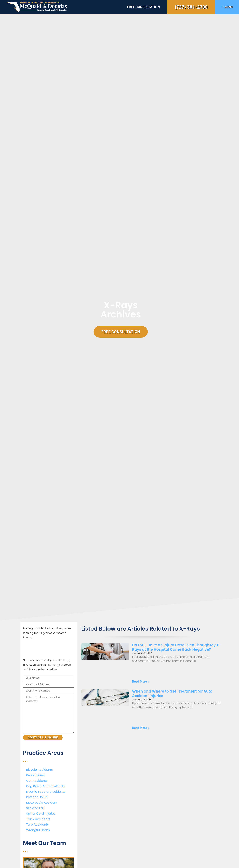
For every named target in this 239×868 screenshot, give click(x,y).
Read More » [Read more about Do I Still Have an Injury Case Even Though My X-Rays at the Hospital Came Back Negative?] (141, 681)
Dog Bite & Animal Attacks (46, 786)
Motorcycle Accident (42, 803)
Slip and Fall (35, 808)
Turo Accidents (37, 825)
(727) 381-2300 (191, 7)
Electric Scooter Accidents (46, 792)
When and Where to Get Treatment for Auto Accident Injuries (172, 694)
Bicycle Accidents (39, 770)
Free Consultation (143, 7)
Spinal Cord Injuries (41, 814)
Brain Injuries (36, 775)
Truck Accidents (38, 819)
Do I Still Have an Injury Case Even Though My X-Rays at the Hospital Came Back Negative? (177, 647)
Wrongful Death (38, 830)
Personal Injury (37, 797)
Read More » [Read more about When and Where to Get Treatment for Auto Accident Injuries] (141, 728)
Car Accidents (37, 781)
